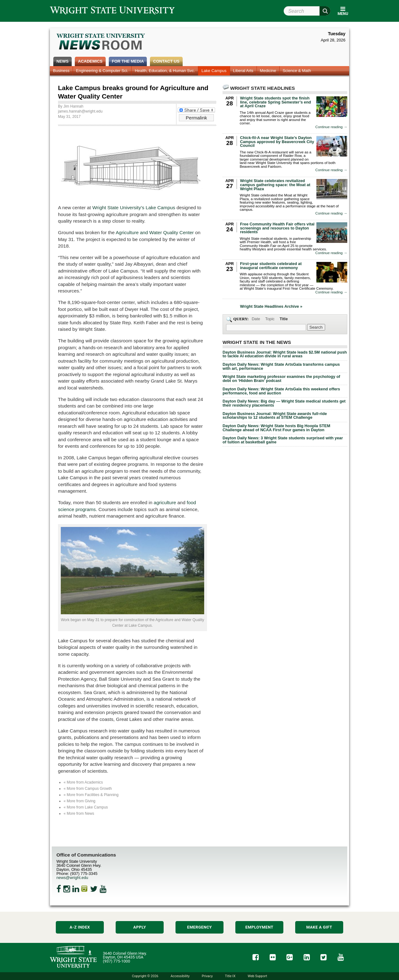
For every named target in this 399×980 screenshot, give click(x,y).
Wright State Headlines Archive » (271, 307)
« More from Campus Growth (88, 789)
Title (284, 319)
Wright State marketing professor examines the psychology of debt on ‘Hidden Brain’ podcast (281, 379)
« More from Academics (83, 782)
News (62, 61)
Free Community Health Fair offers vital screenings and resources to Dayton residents (277, 228)
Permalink (196, 118)
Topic (270, 319)
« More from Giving (79, 801)
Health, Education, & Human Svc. (165, 71)
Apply (140, 927)
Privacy (207, 976)
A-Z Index (80, 927)
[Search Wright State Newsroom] (316, 327)
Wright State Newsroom (101, 42)
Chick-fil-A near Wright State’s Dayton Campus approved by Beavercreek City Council (277, 142)
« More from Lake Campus (86, 807)
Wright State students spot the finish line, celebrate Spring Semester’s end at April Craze (276, 102)
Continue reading (331, 127)
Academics (90, 61)
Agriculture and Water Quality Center (155, 232)
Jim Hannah (73, 106)
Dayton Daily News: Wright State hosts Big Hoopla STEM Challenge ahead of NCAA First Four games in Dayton (276, 428)
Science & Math (297, 71)
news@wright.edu (72, 878)
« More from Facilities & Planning (91, 795)
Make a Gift (319, 927)
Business (61, 71)
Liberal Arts (243, 71)
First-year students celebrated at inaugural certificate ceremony (271, 266)
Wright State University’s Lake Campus (134, 208)
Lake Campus (214, 71)
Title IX (230, 976)
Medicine (268, 71)
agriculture (165, 502)
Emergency (199, 927)
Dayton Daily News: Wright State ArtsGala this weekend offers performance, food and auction (281, 391)
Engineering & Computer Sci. (102, 71)
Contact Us (166, 61)
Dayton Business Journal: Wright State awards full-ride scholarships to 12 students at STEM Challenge (275, 416)
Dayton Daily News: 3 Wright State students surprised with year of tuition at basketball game (283, 440)
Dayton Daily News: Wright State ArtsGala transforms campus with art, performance (281, 366)
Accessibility (180, 976)
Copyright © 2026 (145, 976)
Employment (259, 927)
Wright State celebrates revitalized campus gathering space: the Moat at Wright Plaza (275, 185)
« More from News (79, 813)
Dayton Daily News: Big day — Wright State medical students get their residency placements (284, 403)
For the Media (128, 61)
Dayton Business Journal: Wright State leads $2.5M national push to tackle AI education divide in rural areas (285, 354)
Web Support (257, 976)
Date (256, 319)
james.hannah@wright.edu (80, 111)
